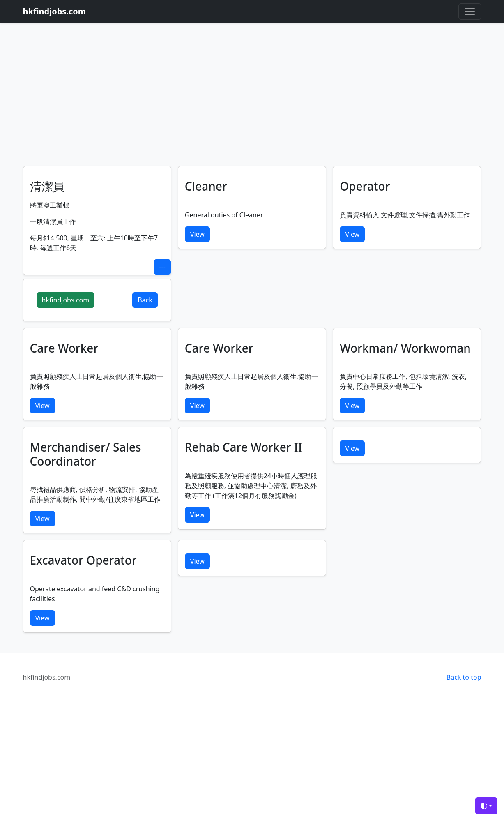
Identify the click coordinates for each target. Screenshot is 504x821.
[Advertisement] (252, 104)
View (197, 234)
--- (162, 267)
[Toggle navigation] (470, 12)
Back (145, 300)
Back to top (464, 677)
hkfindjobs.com (66, 300)
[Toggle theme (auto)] (486, 806)
